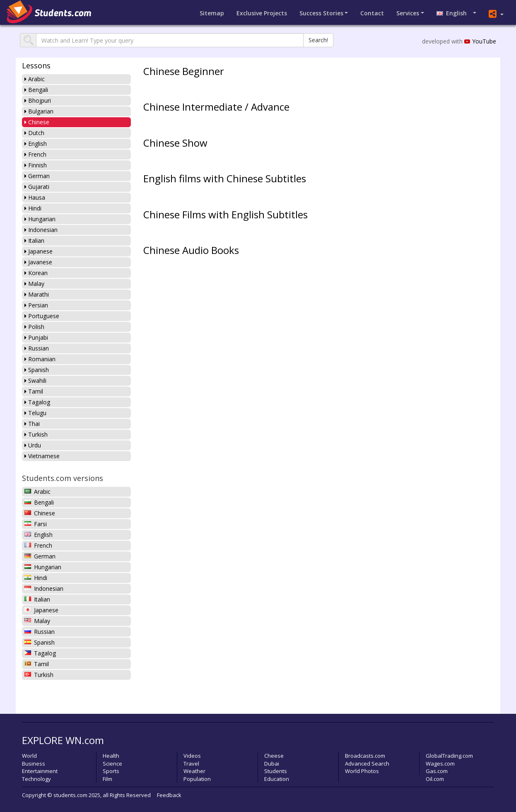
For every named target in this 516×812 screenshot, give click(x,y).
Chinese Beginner (184, 71)
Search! (318, 40)
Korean (36, 273)
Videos (192, 756)
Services (408, 13)
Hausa (35, 197)
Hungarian (40, 219)
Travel (191, 764)
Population (197, 779)
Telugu (35, 413)
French (35, 154)
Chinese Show (175, 143)
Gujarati (37, 187)
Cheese (274, 756)
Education (277, 779)
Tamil (34, 391)
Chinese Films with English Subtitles (225, 214)
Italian (34, 240)
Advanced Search (367, 764)
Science (112, 764)
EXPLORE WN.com (63, 740)
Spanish (37, 370)
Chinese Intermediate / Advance (216, 107)
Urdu (33, 445)
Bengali (36, 90)
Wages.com (440, 764)
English (454, 13)
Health (111, 756)
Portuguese (42, 316)
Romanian (40, 359)
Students (276, 771)
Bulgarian (39, 111)
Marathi (37, 294)
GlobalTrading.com (449, 756)
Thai (32, 424)
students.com (70, 795)
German (37, 176)
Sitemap (212, 13)
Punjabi (36, 337)
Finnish (36, 165)
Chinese (37, 122)
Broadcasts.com (365, 756)
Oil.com (435, 779)
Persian (36, 305)
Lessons (36, 65)
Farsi (36, 524)
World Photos (362, 771)
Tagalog (37, 402)
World (29, 756)
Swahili (35, 381)
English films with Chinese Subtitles (225, 178)
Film (107, 779)
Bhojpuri (38, 100)
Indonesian (41, 230)
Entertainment (40, 771)
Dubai (272, 764)
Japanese (39, 251)
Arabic (35, 79)
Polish (34, 327)
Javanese (38, 262)
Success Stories (321, 13)
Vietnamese (42, 456)
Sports (111, 771)
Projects (262, 13)
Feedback (169, 795)
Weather (194, 771)
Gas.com (437, 771)
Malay (34, 284)
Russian (37, 348)
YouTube (480, 41)
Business (34, 764)
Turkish (36, 434)
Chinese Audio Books (191, 250)
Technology (36, 779)
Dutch (34, 133)
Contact (372, 13)
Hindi (33, 208)
